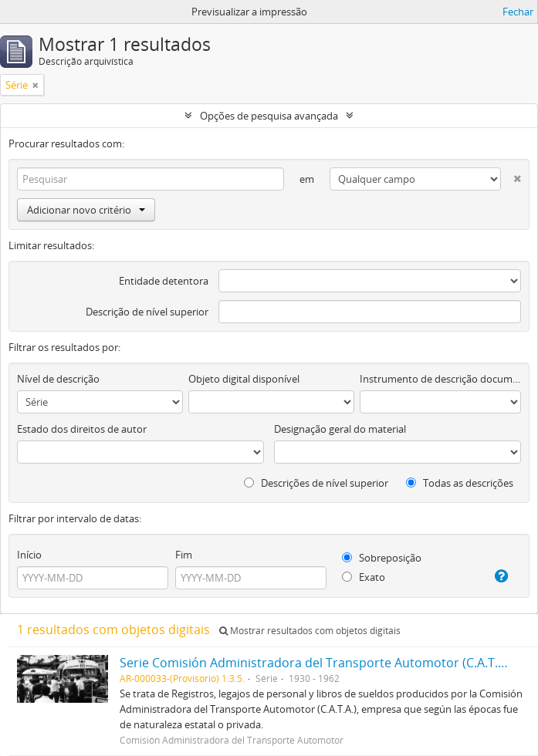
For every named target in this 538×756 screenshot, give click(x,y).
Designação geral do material (340, 429)
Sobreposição (382, 558)
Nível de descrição (58, 379)
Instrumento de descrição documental (440, 379)
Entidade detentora (164, 281)
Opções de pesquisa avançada (269, 116)
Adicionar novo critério (86, 210)
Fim (184, 555)
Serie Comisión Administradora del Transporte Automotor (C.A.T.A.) (316, 663)
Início (29, 555)
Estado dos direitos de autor (82, 429)
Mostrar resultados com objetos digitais (310, 631)
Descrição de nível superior (147, 312)
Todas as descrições (460, 483)
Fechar (518, 12)
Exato (364, 577)
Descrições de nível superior (316, 483)
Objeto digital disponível (244, 379)
